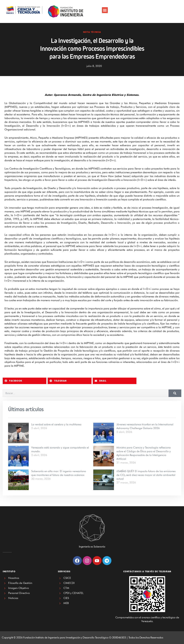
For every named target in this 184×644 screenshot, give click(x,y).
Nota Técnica (92, 32)
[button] (105, 10)
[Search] (175, 393)
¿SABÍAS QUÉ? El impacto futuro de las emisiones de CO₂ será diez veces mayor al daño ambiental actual (146, 475)
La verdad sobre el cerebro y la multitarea (56, 424)
